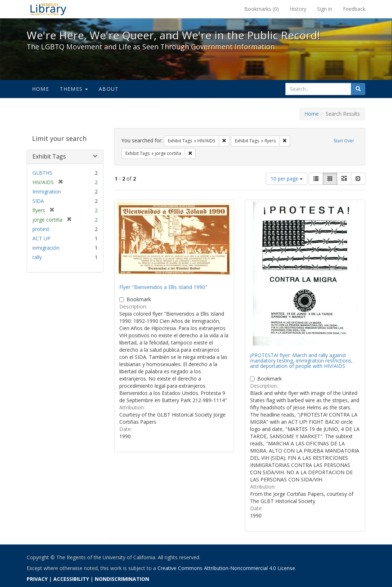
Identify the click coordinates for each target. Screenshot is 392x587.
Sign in (325, 9)
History (298, 9)
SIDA (38, 201)
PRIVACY (37, 579)
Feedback (354, 9)
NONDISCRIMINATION (122, 579)
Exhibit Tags (49, 156)
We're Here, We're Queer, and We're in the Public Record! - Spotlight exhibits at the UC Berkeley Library (48, 9)
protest (41, 229)
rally (37, 257)
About (109, 89)
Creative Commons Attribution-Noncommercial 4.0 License (226, 568)
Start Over (344, 141)
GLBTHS (42, 173)
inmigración (46, 248)
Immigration (47, 192)
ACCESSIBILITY (71, 579)
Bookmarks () (262, 9)
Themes (74, 89)
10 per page (287, 179)
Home (41, 89)
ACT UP (41, 238)
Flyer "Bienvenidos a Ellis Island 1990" (163, 287)
